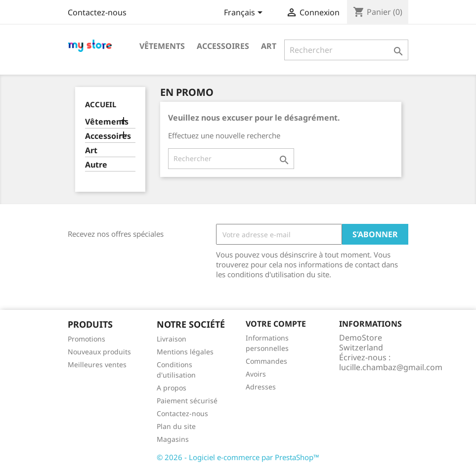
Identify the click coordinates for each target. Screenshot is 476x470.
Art (269, 46)
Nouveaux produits (99, 352)
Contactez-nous (97, 12)
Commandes (266, 361)
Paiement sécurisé (187, 401)
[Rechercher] (346, 50)
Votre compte (276, 324)
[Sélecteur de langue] (245, 13)
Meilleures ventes (97, 364)
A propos (172, 388)
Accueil (101, 104)
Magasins (173, 439)
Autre (96, 165)
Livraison (172, 339)
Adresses (261, 387)
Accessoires (223, 46)
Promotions (87, 339)
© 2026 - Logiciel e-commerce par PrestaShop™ (238, 457)
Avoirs (256, 374)
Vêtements (162, 46)
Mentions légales (185, 352)
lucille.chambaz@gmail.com (391, 367)
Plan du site (176, 426)
